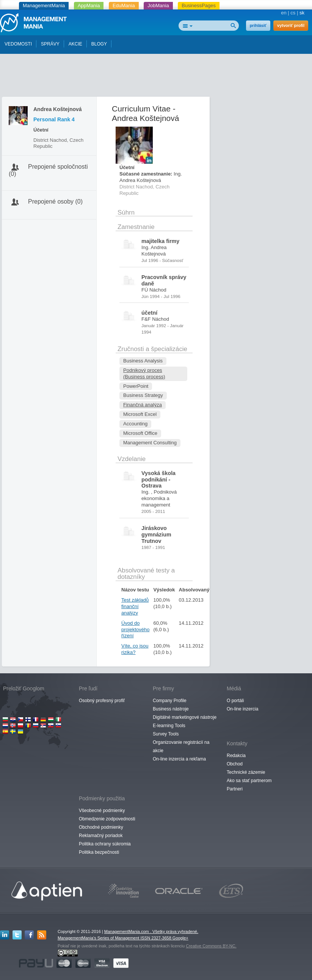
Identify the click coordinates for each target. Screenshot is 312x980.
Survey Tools (166, 734)
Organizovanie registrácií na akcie (181, 746)
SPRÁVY (50, 44)
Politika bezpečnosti (99, 852)
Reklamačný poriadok (101, 836)
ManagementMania (44, 5)
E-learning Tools (169, 726)
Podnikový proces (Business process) (144, 373)
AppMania (89, 5)
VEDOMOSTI (18, 44)
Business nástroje (171, 709)
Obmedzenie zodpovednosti (107, 819)
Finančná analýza (143, 405)
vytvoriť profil (291, 25)
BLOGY (99, 44)
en (284, 13)
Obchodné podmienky (101, 827)
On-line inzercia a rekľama (179, 759)
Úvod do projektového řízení (135, 630)
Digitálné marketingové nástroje (185, 717)
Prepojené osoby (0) (55, 201)
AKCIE (75, 44)
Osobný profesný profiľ (102, 701)
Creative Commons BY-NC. (211, 946)
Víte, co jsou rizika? (135, 649)
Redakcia (236, 756)
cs (293, 13)
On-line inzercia (242, 709)
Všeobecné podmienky (102, 811)
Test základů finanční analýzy (135, 606)
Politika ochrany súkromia (105, 844)
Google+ (180, 938)
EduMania (124, 5)
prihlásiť (258, 25)
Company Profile (170, 701)
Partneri (235, 789)
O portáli (235, 701)
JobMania (158, 5)
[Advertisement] (156, 77)
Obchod (235, 764)
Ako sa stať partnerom (249, 781)
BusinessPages (199, 5)
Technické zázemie (246, 772)
